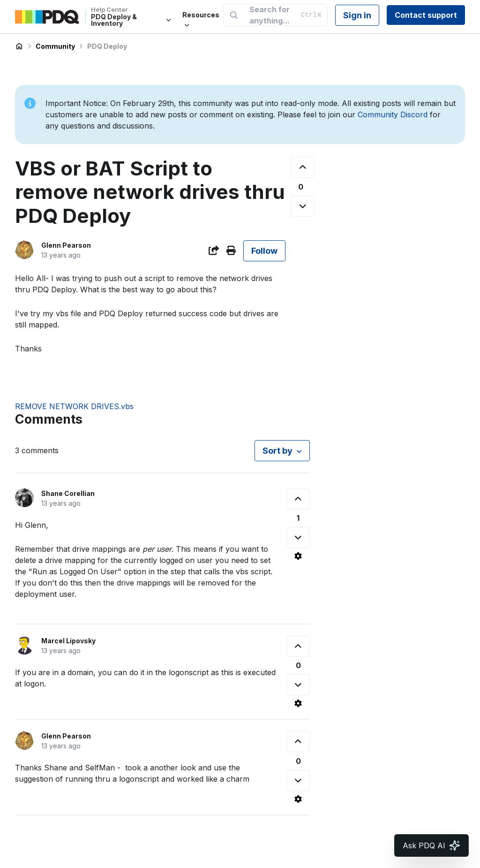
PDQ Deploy (107, 46)
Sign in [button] (357, 15)
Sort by (277, 451)
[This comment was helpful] (298, 499)
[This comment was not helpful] (298, 537)
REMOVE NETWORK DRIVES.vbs (74, 406)
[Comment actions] (298, 556)
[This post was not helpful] (303, 206)
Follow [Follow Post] (264, 251)
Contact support (426, 15)
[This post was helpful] (303, 167)
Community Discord (393, 114)
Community (55, 46)
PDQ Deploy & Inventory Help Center (19, 46)
